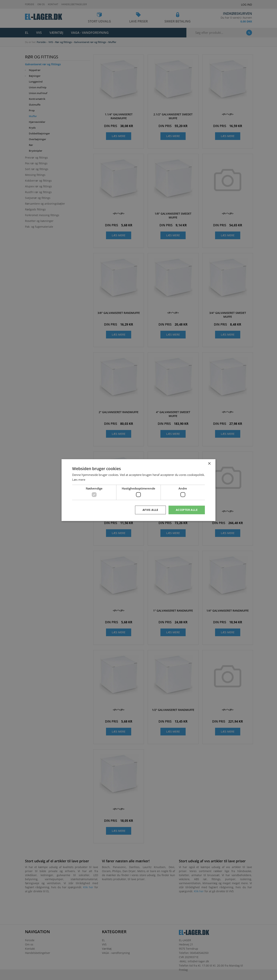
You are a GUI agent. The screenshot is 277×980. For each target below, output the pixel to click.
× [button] (209, 464)
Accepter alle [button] (187, 510)
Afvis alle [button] (150, 510)
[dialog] (138, 490)
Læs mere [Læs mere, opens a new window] (79, 480)
